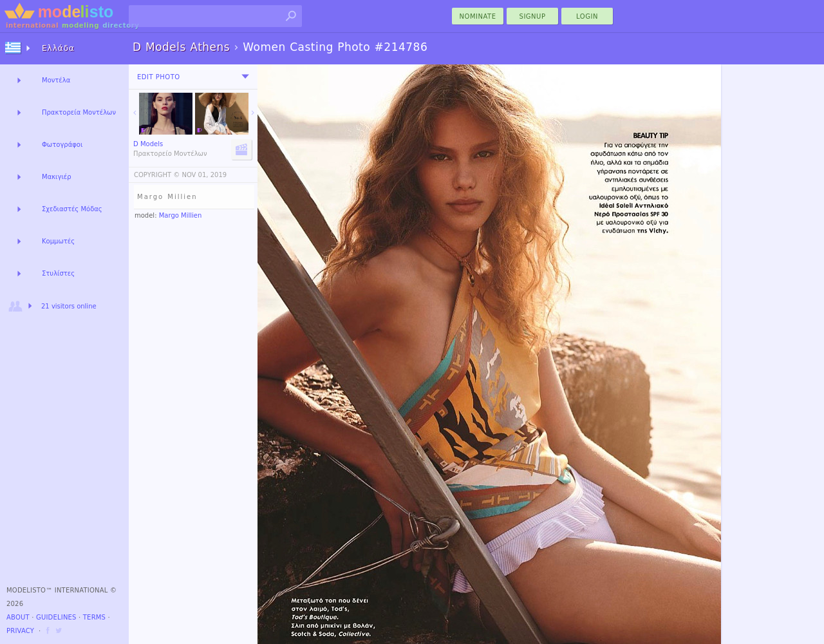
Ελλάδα (58, 48)
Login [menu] (587, 16)
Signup (533, 16)
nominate (478, 16)
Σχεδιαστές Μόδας (72, 209)
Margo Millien (181, 215)
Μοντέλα (56, 80)
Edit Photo (159, 77)
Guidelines (56, 617)
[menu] (245, 77)
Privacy (20, 631)
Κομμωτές (58, 241)
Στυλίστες (58, 273)
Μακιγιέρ (57, 177)
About (18, 617)
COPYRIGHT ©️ (157, 175)
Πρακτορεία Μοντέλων (79, 112)
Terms (94, 617)
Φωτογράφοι (62, 145)
